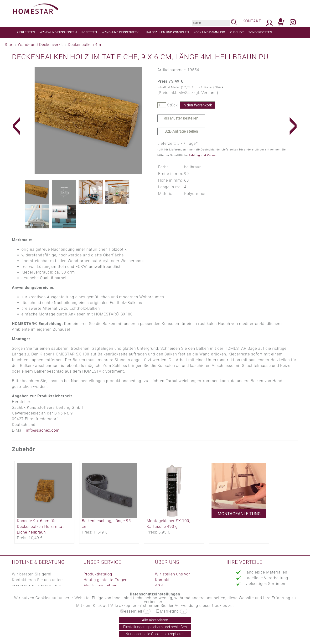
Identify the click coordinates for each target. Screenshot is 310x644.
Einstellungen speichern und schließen (155, 627)
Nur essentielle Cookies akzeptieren (155, 634)
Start (9, 45)
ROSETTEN (89, 32)
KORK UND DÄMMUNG (209, 32)
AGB (159, 586)
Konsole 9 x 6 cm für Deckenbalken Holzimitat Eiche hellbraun (40, 527)
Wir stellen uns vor (173, 574)
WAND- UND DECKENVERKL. (121, 32)
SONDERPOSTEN (260, 32)
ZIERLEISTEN (26, 32)
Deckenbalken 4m (85, 45)
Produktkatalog (98, 574)
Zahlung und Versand (203, 155)
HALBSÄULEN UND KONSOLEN (167, 32)
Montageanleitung (101, 586)
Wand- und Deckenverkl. (40, 45)
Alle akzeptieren (155, 620)
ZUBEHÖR (237, 32)
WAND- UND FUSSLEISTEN (58, 32)
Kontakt (162, 580)
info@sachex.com (43, 430)
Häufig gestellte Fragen (106, 580)
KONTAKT (252, 21)
